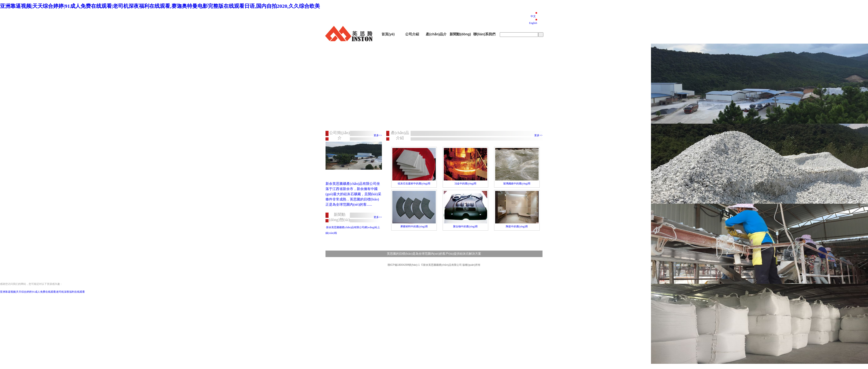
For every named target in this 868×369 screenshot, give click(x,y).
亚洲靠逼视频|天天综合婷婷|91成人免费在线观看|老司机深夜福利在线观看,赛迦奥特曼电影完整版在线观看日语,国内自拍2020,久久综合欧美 (160, 6)
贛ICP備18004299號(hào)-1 (404, 265)
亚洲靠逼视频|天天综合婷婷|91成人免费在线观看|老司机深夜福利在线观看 (42, 292)
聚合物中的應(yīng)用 (465, 226)
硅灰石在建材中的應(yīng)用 (414, 184)
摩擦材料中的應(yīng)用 (414, 226)
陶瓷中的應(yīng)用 (517, 226)
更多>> (378, 135)
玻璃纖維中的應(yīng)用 (517, 184)
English (533, 23)
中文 (533, 16)
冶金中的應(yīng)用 (465, 184)
